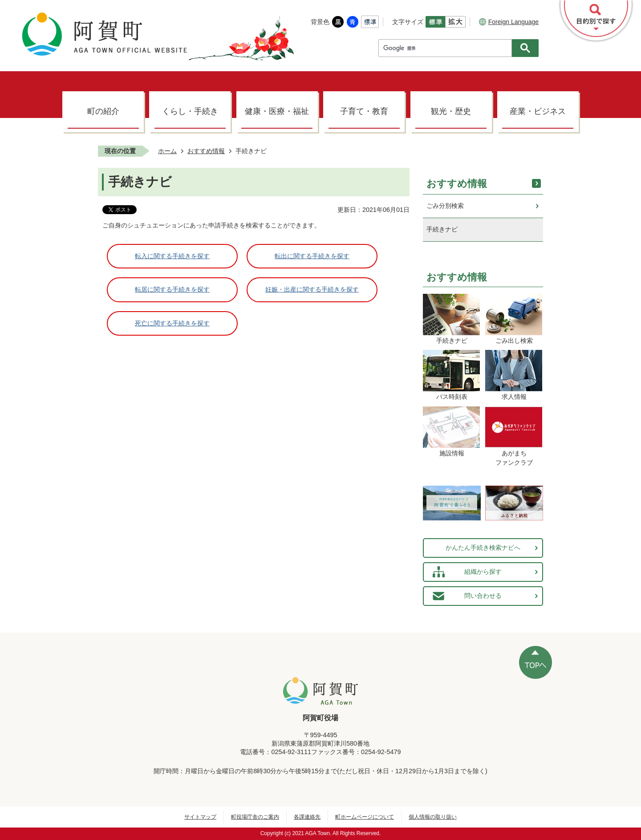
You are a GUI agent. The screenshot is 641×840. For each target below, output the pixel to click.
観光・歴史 (451, 111)
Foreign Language (509, 22)
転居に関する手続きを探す (172, 289)
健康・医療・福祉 (277, 111)
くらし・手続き (190, 111)
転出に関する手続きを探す (312, 256)
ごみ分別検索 (445, 206)
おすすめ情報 (206, 151)
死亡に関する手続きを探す (172, 323)
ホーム (167, 151)
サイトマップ (200, 817)
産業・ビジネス (538, 111)
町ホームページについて (365, 817)
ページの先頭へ (536, 662)
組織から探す (483, 572)
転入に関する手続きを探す (172, 256)
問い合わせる (483, 596)
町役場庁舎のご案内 (255, 817)
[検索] (447, 48)
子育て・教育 (364, 111)
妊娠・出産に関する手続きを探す (312, 289)
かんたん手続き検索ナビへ (483, 548)
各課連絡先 (307, 817)
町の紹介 (103, 111)
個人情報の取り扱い (433, 817)
